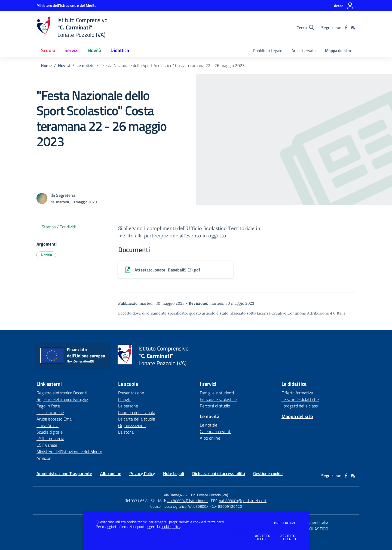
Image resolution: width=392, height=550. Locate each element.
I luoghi (125, 399)
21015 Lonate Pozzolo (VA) (207, 495)
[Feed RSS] (353, 28)
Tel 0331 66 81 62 (140, 501)
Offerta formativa (297, 393)
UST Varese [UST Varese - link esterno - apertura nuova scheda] (47, 445)
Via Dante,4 (173, 495)
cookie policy (170, 527)
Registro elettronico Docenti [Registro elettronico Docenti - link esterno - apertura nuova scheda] (62, 393)
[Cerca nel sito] (305, 28)
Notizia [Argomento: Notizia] (46, 255)
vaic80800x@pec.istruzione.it (243, 501)
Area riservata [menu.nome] (304, 51)
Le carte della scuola (137, 419)
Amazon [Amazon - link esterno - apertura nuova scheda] (44, 458)
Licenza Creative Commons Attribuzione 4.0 (296, 313)
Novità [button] (94, 50)
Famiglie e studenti (217, 393)
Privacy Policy (142, 473)
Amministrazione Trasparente (64, 473)
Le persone (128, 406)
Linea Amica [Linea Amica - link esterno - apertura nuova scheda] (48, 425)
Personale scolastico (218, 399)
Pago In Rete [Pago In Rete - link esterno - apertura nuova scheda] (48, 406)
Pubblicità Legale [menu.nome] (268, 51)
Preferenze (285, 523)
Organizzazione (132, 425)
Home (46, 65)
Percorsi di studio (215, 406)
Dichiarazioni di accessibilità (219, 473)
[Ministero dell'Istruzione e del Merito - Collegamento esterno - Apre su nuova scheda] (66, 5)
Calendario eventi (216, 431)
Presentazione (131, 393)
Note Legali (174, 473)
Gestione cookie (268, 473)
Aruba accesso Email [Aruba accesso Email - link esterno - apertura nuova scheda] (55, 419)
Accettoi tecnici (288, 538)
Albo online (210, 438)
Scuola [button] (48, 50)
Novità (64, 65)
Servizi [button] (71, 50)
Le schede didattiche (300, 399)
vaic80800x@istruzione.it (187, 501)
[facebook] (346, 28)
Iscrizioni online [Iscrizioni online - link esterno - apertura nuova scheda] (50, 412)
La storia (126, 432)
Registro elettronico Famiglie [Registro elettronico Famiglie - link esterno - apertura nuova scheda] (62, 399)
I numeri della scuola (137, 412)
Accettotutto (263, 538)
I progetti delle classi (300, 406)
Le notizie (85, 65)
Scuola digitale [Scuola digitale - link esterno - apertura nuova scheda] (50, 432)
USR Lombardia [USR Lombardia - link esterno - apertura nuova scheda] (50, 439)
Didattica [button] (120, 50)
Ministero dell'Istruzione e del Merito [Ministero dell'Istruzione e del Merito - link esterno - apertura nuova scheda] (69, 452)
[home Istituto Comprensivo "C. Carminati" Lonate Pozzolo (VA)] (72, 27)
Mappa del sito (338, 51)
